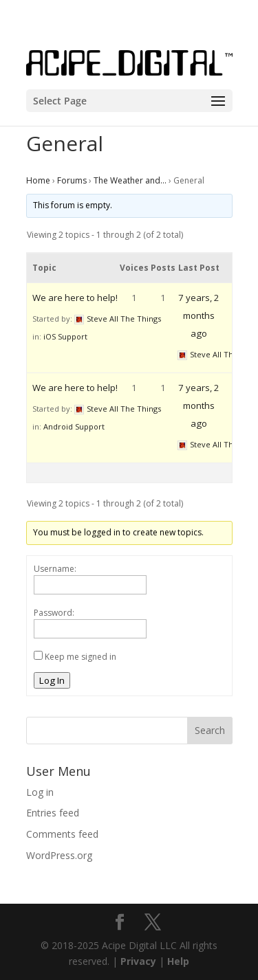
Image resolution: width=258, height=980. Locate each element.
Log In (52, 680)
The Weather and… (130, 180)
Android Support (74, 426)
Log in (40, 792)
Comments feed (62, 834)
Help (178, 961)
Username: (55, 569)
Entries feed (53, 813)
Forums (72, 180)
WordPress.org (59, 855)
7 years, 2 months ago (199, 315)
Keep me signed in (80, 657)
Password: (54, 613)
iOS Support (65, 336)
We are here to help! (75, 298)
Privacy (138, 961)
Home (38, 180)
